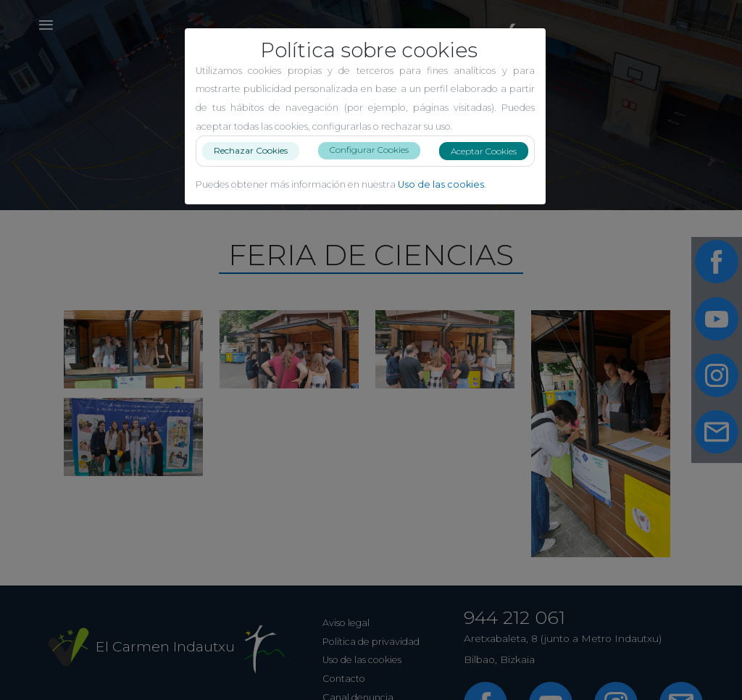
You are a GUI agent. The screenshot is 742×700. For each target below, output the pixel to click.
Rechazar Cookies (257, 150)
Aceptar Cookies (489, 151)
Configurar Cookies (375, 150)
